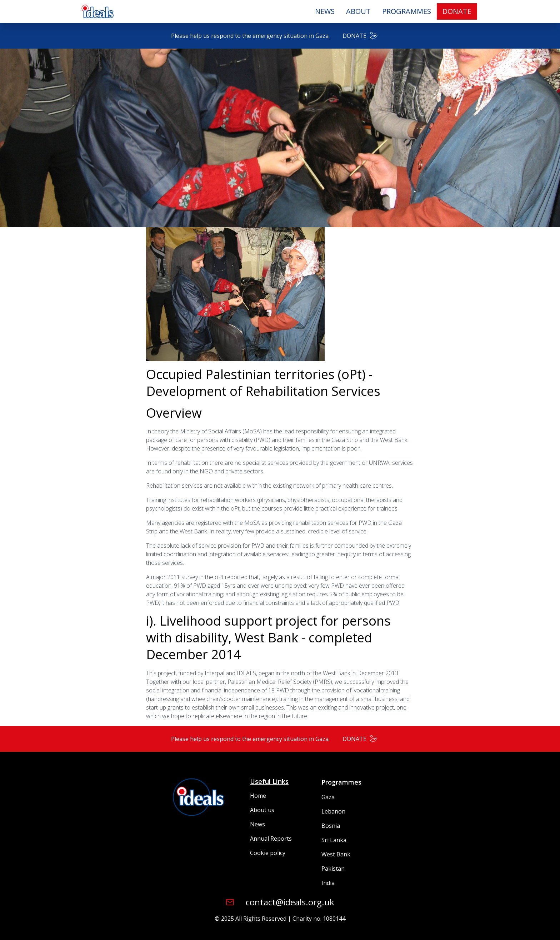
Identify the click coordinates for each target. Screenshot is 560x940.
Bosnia (331, 826)
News (257, 824)
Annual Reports (271, 839)
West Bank (336, 854)
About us (262, 810)
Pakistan (333, 869)
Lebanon (333, 811)
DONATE (457, 11)
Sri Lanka (334, 840)
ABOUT (358, 11)
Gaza (328, 797)
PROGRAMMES (407, 11)
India (328, 883)
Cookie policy (268, 853)
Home (258, 796)
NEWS (325, 11)
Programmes (341, 782)
